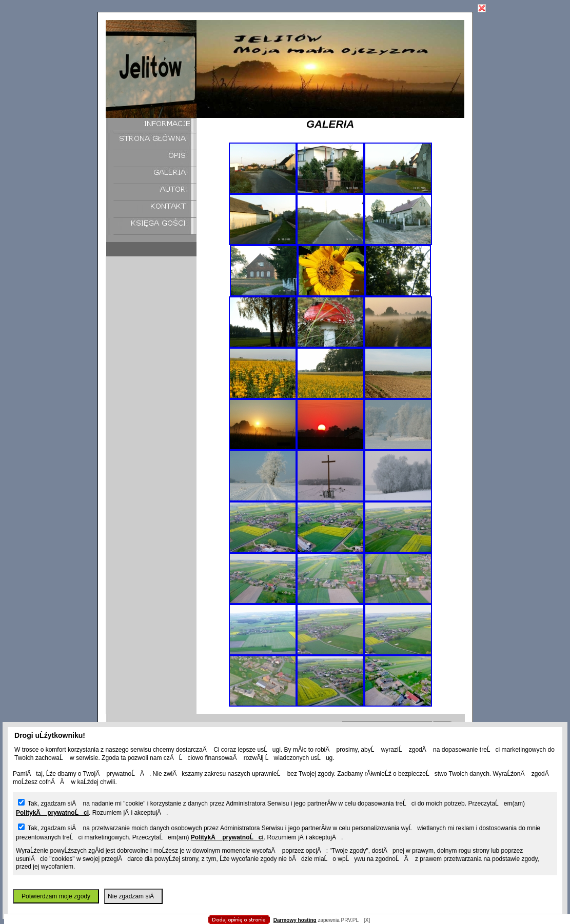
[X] (367, 920)
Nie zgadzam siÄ (133, 896)
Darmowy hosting (295, 920)
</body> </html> (285, 51)
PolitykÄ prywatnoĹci (52, 813)
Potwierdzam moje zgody (56, 896)
